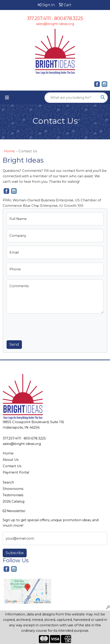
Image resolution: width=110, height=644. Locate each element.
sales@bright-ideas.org (55, 24)
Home (9, 151)
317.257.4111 (39, 18)
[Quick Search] (71, 98)
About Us (11, 460)
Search (8, 482)
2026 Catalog (14, 501)
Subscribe (15, 553)
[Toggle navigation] (7, 98)
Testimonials (13, 495)
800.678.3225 (69, 18)
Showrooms (13, 489)
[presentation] (41, 326)
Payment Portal (16, 472)
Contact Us (12, 466)
